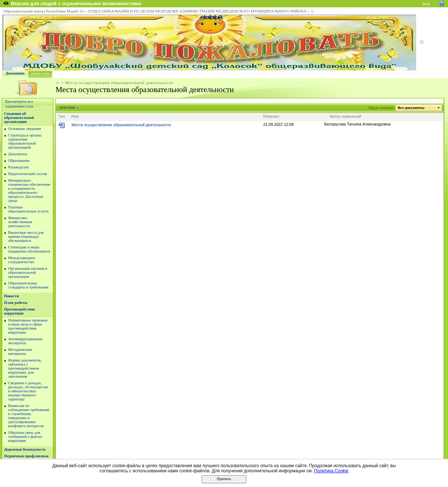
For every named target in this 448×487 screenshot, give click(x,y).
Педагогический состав (28, 174)
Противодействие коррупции (19, 311)
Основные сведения (25, 129)
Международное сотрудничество (22, 260)
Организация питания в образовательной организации (28, 272)
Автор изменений (346, 116)
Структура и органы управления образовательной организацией (25, 141)
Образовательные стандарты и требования (28, 285)
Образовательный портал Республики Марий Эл (44, 11)
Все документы (411, 108)
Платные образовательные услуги (28, 209)
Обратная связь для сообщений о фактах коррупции (25, 437)
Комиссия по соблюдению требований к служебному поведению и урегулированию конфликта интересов (29, 416)
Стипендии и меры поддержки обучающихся (29, 249)
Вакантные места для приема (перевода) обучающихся (26, 237)
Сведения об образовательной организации (19, 118)
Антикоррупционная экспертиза (25, 341)
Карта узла (40, 73)
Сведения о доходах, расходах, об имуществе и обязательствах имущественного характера (28, 391)
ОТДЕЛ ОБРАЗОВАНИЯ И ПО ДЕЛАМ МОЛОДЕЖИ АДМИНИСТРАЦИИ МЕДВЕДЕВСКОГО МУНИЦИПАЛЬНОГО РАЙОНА (197, 11)
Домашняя (15, 73)
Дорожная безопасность (25, 449)
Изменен (271, 116)
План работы (16, 303)
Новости (11, 296)
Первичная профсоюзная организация (26, 458)
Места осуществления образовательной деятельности (121, 125)
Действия (67, 107)
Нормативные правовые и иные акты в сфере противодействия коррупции (28, 326)
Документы (18, 154)
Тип (62, 116)
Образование (19, 161)
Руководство (18, 167)
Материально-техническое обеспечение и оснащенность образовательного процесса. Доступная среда (29, 190)
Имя (75, 116)
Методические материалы (20, 352)
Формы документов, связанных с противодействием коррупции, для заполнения (25, 368)
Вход (426, 4)
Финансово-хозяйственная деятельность (20, 222)
